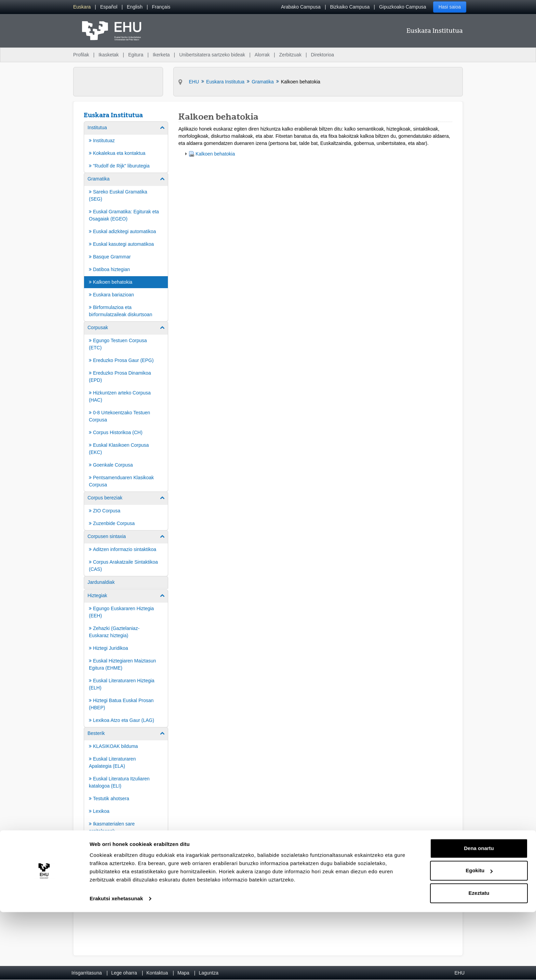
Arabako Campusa (301, 7)
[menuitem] (82, 7)
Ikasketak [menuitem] (109, 55)
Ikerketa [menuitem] (161, 55)
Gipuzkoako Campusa (403, 7)
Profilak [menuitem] (81, 55)
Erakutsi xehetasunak (116, 966)
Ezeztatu (479, 961)
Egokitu (479, 938)
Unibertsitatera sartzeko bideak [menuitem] (212, 55)
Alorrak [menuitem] (262, 55)
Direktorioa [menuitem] (322, 55)
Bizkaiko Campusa (350, 7)
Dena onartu (479, 916)
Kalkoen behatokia (215, 154)
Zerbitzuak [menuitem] (290, 55)
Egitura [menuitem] (136, 55)
